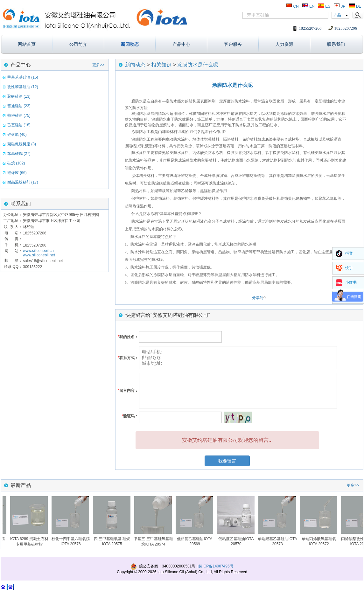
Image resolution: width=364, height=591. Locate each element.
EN (308, 6)
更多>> (98, 65)
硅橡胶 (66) (17, 173)
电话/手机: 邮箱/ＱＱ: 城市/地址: (238, 358)
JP (339, 6)
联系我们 (336, 44)
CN (292, 6)
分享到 (258, 298)
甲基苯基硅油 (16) (23, 77)
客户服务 (233, 44)
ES (324, 6)
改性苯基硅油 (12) (23, 87)
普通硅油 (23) (19, 106)
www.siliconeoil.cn (38, 251)
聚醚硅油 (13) (19, 96)
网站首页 (27, 44)
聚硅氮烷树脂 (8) (22, 144)
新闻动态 (130, 44)
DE (355, 6)
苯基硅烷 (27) (19, 154)
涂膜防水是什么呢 (198, 65)
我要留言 (227, 461)
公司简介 (78, 44)
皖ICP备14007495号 (216, 566)
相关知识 (161, 65)
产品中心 (181, 44)
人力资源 (284, 44)
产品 (337, 15)
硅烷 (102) (16, 163)
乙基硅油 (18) (19, 125)
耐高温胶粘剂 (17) (23, 182)
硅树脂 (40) (17, 135)
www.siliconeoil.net (39, 255)
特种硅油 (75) (19, 115)
